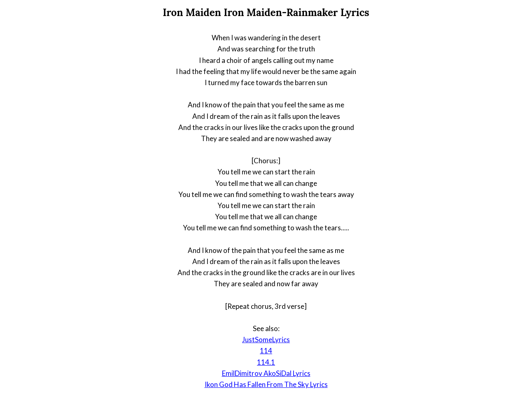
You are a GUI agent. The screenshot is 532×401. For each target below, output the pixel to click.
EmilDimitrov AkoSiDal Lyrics (266, 373)
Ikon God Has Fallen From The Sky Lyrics (266, 384)
